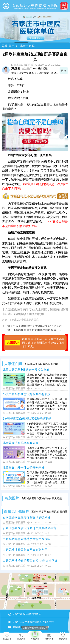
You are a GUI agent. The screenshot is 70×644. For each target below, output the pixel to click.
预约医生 (49, 637)
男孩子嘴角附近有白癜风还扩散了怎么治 (37, 326)
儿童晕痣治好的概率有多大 (21, 443)
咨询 (64, 70)
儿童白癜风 (27, 46)
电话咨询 (21, 637)
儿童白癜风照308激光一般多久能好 (26, 370)
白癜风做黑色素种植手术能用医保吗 (27, 539)
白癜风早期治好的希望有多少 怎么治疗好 (30, 561)
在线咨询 (35, 636)
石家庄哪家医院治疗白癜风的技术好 (27, 517)
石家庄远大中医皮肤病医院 (24, 320)
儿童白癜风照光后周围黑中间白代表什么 (37, 330)
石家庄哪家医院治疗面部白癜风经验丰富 (29, 528)
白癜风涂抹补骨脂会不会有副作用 (25, 550)
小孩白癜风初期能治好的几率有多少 (27, 394)
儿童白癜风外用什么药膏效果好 (24, 467)
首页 (12, 46)
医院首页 (7, 637)
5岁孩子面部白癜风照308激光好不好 (27, 418)
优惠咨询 (63, 637)
